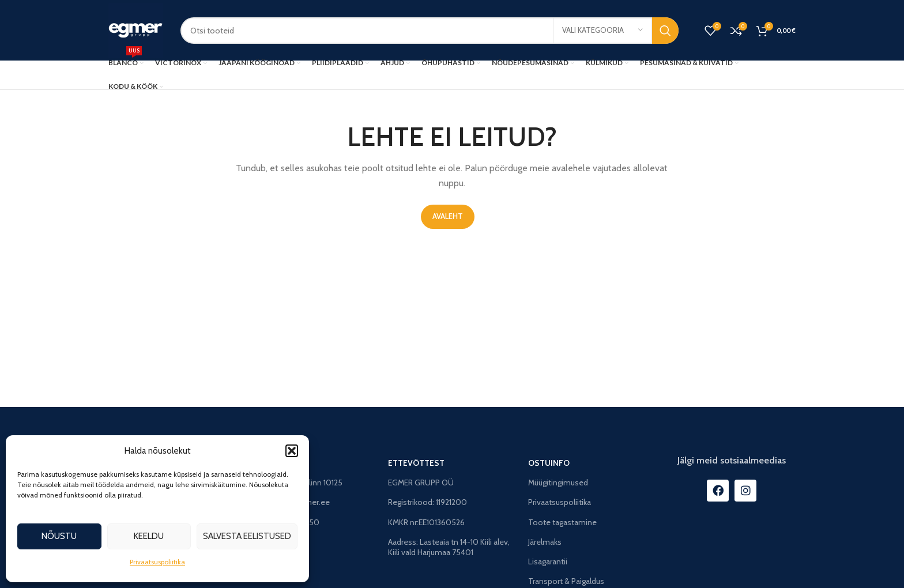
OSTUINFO (549, 463)
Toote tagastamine (562, 522)
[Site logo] (136, 29)
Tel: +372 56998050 (284, 522)
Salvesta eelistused (247, 536)
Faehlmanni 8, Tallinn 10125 (295, 483)
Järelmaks (545, 542)
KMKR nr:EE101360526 (426, 522)
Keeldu (149, 536)
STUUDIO (266, 463)
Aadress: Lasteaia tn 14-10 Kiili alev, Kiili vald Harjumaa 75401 (449, 547)
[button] (292, 451)
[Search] (430, 31)
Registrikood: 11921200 (427, 502)
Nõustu (59, 536)
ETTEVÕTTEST (416, 463)
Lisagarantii (548, 561)
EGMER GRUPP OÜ (421, 483)
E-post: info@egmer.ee (289, 502)
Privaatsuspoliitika (157, 562)
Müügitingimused (558, 483)
